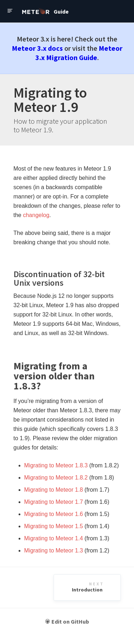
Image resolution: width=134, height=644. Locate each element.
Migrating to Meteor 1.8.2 (56, 478)
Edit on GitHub (67, 621)
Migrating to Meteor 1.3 (54, 550)
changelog (36, 215)
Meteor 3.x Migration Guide (79, 53)
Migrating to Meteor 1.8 (54, 490)
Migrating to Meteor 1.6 (54, 514)
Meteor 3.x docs (37, 48)
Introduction (88, 587)
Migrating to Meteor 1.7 (54, 502)
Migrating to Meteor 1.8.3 (56, 465)
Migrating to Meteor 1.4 (54, 538)
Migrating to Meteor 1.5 (54, 526)
